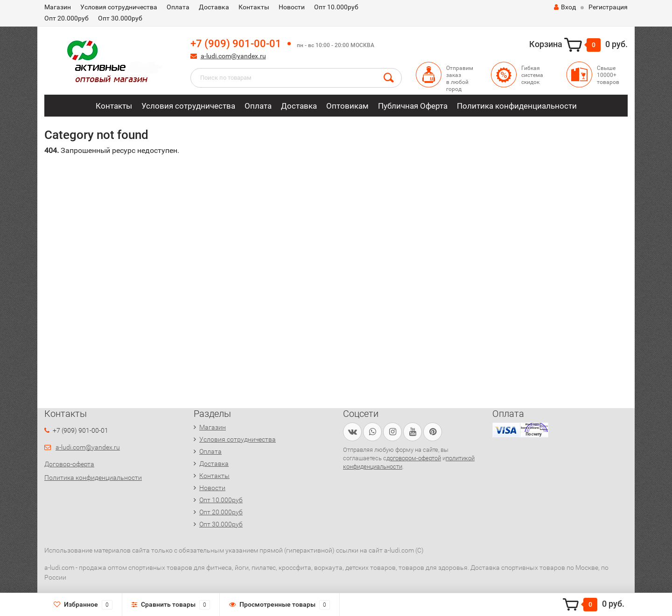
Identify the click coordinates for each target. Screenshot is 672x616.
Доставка (214, 7)
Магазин (58, 7)
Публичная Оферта (413, 106)
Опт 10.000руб (336, 7)
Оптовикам (347, 106)
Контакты (254, 7)
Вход (565, 7)
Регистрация (608, 7)
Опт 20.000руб (66, 18)
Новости (292, 7)
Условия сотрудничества (119, 7)
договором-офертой (414, 458)
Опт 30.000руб (120, 18)
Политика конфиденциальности (517, 106)
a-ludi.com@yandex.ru (233, 56)
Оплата (178, 7)
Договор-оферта (69, 464)
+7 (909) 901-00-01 (236, 44)
